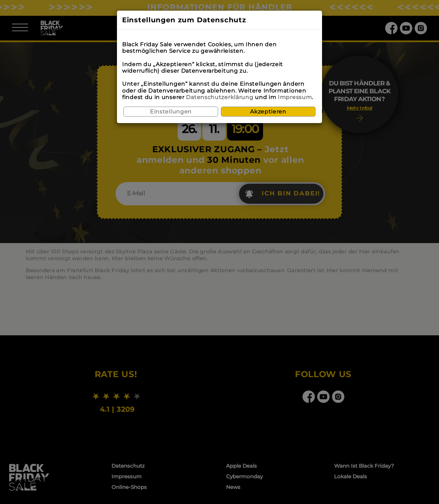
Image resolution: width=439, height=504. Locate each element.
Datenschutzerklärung (219, 97)
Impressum (295, 97)
